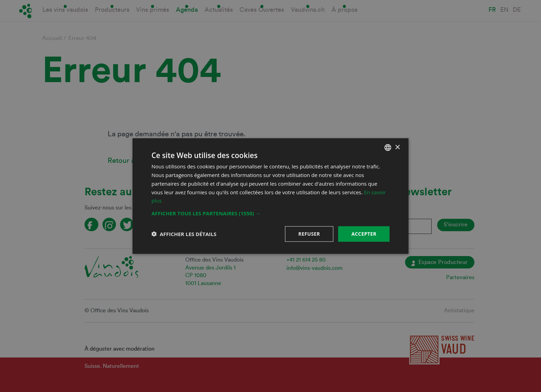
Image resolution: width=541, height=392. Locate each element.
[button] (270, 213)
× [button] (397, 147)
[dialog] (270, 196)
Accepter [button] (364, 234)
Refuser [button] (309, 234)
